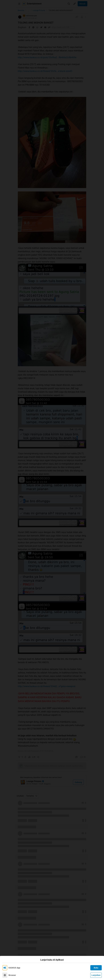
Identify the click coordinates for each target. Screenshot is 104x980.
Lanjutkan (96, 975)
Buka (96, 968)
